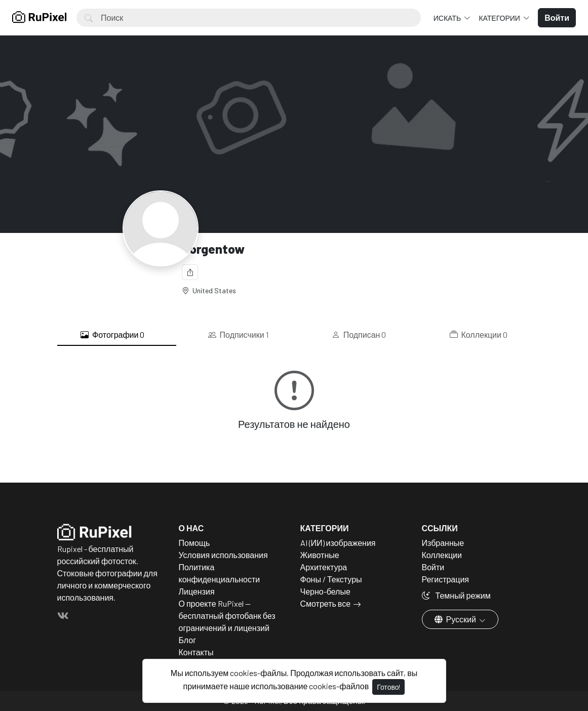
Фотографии (112, 335)
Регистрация (446, 579)
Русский (456, 619)
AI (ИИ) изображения (338, 543)
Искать (448, 18)
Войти (433, 567)
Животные (320, 555)
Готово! (388, 687)
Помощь (194, 543)
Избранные (443, 543)
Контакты (196, 652)
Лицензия (197, 591)
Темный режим (456, 595)
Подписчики (238, 335)
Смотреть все (326, 603)
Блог (188, 640)
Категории (500, 18)
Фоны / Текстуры (331, 579)
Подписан (359, 335)
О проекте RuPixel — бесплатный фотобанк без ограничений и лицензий (227, 616)
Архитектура (324, 567)
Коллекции (479, 335)
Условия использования (223, 555)
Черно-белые (325, 591)
